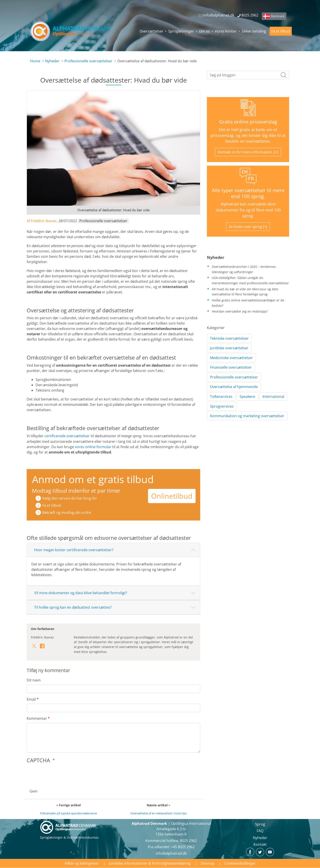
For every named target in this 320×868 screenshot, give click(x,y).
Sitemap (208, 863)
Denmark (278, 16)
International (273, 396)
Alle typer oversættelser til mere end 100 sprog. (248, 193)
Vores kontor (226, 31)
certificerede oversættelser (67, 436)
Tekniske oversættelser (229, 338)
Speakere (247, 396)
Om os (204, 31)
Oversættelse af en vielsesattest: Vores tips (159, 813)
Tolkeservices (221, 396)
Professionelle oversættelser (88, 61)
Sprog (260, 824)
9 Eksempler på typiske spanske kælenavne (68, 813)
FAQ (260, 831)
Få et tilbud (281, 31)
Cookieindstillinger (240, 863)
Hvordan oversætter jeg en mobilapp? (240, 311)
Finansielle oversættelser (231, 367)
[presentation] (60, 775)
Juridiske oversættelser (229, 348)
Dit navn (34, 680)
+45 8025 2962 (183, 847)
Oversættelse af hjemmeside (234, 387)
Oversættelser (151, 31)
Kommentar (37, 718)
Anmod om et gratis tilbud (93, 479)
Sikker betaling (254, 31)
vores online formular (93, 447)
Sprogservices (222, 406)
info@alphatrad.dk (171, 853)
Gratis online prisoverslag (248, 122)
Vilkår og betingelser (82, 863)
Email (31, 699)
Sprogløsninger (181, 31)
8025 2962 (188, 841)
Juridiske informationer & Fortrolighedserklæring (150, 863)
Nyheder (52, 61)
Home (35, 61)
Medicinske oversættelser (231, 358)
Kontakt (260, 844)
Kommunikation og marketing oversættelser (247, 416)
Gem (34, 791)
